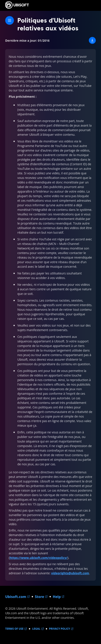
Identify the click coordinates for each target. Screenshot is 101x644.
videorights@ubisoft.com (70, 573)
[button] (92, 40)
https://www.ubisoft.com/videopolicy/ (39, 558)
